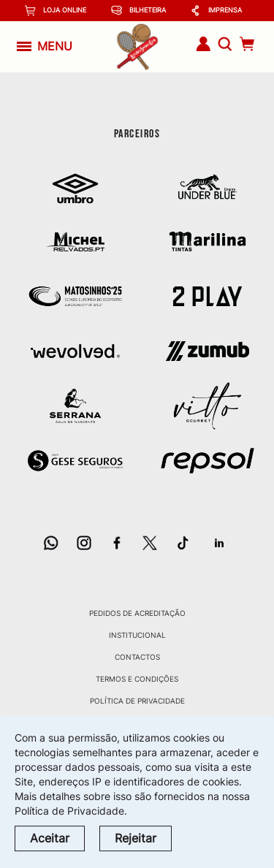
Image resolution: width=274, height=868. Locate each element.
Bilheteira (138, 11)
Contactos (137, 657)
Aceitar (50, 838)
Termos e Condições (137, 679)
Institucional (137, 635)
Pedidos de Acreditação (137, 613)
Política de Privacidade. (71, 811)
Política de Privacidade (137, 701)
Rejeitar (136, 838)
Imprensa (216, 11)
